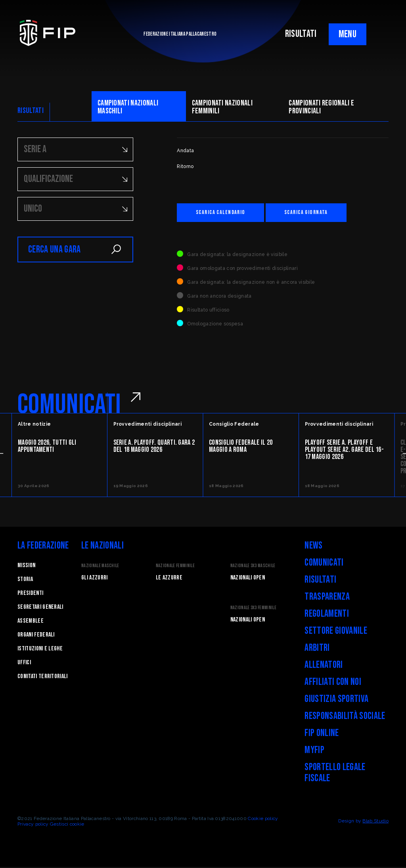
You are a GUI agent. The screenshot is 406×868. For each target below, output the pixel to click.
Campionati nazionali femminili (222, 107)
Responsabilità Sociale (345, 717)
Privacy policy (33, 825)
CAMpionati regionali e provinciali (321, 107)
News (313, 547)
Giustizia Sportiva (336, 700)
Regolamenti (327, 615)
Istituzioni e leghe (40, 650)
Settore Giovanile (336, 632)
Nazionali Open (248, 579)
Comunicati (324, 564)
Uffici (24, 664)
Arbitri (317, 649)
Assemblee (31, 622)
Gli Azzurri (95, 579)
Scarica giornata (326, 213)
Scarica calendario (227, 213)
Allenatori (324, 666)
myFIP (314, 751)
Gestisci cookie (67, 825)
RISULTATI (301, 34)
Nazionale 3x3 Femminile (253, 609)
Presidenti (30, 594)
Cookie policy (263, 820)
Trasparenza (327, 598)
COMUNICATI (69, 406)
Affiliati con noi (333, 683)
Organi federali (36, 636)
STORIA (25, 580)
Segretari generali (40, 608)
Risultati (320, 581)
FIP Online (322, 734)
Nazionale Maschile (100, 567)
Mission (26, 567)
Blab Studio (375, 822)
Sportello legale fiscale (335, 774)
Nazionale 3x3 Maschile (253, 567)
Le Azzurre (169, 579)
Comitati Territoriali (43, 678)
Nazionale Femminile (175, 567)
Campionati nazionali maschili (128, 107)
